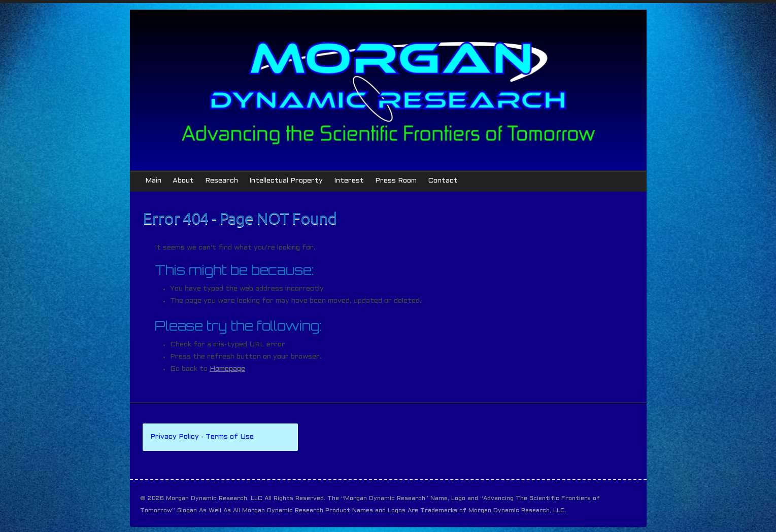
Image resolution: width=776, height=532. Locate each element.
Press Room (396, 181)
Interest (349, 181)
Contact (443, 181)
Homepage (227, 369)
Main (153, 181)
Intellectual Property (286, 181)
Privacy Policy (175, 437)
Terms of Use (230, 437)
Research (222, 181)
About (183, 181)
